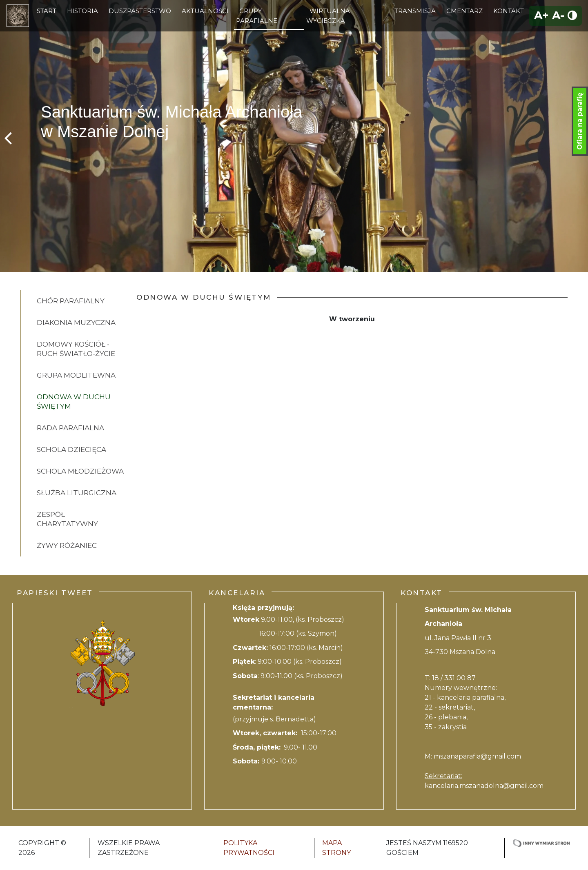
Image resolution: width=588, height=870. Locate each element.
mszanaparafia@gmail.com (477, 756)
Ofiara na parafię (580, 121)
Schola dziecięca (71, 449)
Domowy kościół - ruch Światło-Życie (76, 349)
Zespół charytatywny (67, 519)
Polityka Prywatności (249, 848)
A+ (541, 15)
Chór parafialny (71, 301)
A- (558, 15)
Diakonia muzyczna (76, 323)
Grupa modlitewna (76, 375)
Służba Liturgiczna (77, 493)
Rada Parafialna (70, 428)
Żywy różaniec (67, 545)
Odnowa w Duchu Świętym (74, 402)
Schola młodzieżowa (80, 471)
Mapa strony (336, 848)
